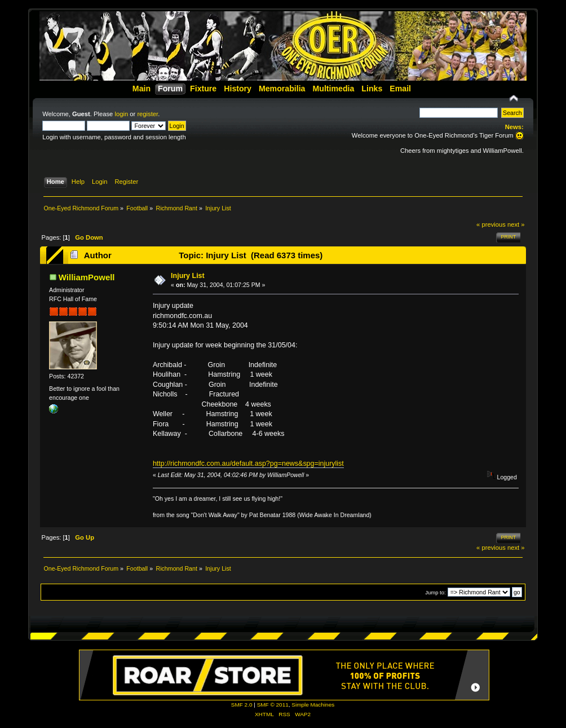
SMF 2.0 (242, 705)
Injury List (188, 276)
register (147, 114)
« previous (491, 224)
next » (516, 224)
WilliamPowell (87, 277)
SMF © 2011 (273, 705)
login (121, 114)
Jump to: (435, 592)
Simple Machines (313, 705)
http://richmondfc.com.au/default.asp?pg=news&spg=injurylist (248, 464)
